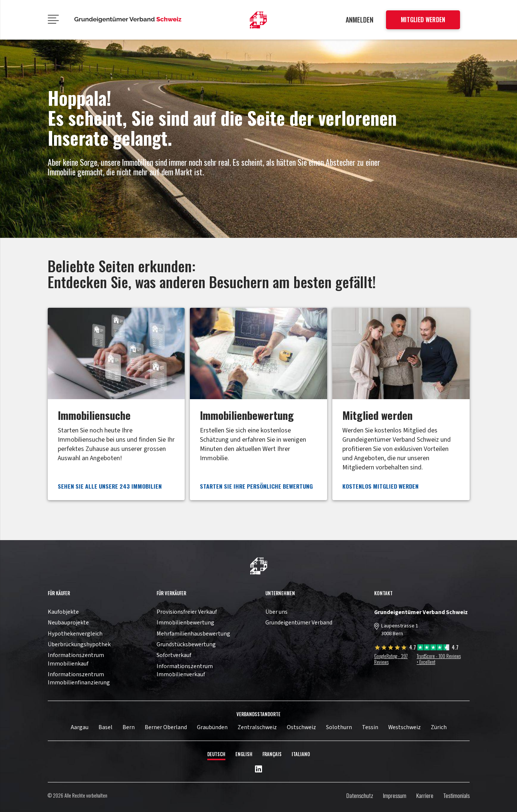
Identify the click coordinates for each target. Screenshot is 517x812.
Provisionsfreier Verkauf (187, 612)
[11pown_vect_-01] (258, 20)
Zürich (439, 727)
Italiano (301, 754)
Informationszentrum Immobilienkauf (76, 659)
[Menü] (53, 20)
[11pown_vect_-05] (128, 20)
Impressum (395, 795)
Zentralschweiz (257, 727)
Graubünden (212, 727)
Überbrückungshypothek (79, 644)
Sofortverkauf (174, 655)
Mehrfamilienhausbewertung (193, 634)
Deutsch (216, 754)
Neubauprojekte (68, 623)
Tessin (370, 727)
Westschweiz (404, 727)
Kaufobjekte (63, 612)
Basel (105, 727)
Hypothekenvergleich (75, 634)
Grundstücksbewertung (186, 644)
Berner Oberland (166, 727)
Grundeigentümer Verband (299, 623)
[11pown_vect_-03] (259, 566)
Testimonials (456, 795)
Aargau (80, 727)
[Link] (116, 404)
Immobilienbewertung (185, 623)
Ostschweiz (301, 727)
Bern (129, 727)
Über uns (276, 612)
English (244, 754)
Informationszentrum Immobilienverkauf (185, 670)
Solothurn (339, 727)
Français (272, 754)
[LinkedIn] (258, 769)
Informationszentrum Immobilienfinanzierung (79, 678)
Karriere (425, 795)
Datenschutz (360, 795)
